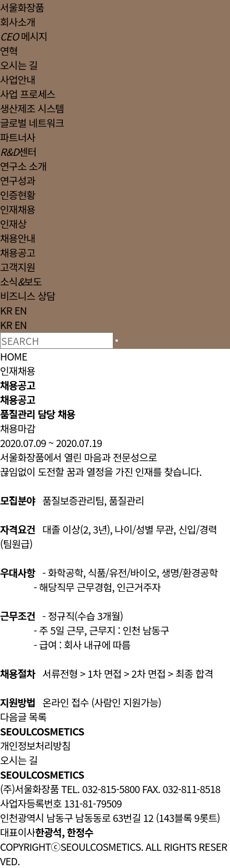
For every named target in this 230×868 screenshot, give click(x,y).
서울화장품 (22, 7)
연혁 (9, 50)
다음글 (13, 717)
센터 (18, 151)
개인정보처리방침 (35, 745)
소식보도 (21, 281)
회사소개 (17, 22)
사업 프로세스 (27, 94)
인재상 (13, 224)
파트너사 (17, 137)
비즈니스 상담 (27, 296)
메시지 (24, 36)
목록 (38, 717)
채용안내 (17, 238)
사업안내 (17, 79)
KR (6, 310)
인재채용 (17, 209)
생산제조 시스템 (32, 108)
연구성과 (17, 180)
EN (21, 310)
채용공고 (17, 252)
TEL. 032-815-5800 (100, 789)
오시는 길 (19, 65)
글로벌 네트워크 (32, 123)
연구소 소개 (23, 166)
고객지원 (17, 267)
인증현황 (17, 195)
